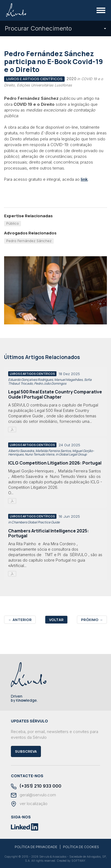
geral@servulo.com (33, 795)
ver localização (29, 804)
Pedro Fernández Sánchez (29, 241)
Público (13, 223)
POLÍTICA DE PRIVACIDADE (36, 847)
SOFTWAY (78, 861)
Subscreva (26, 751)
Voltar (56, 620)
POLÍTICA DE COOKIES (81, 847)
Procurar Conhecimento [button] (55, 28)
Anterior (20, 620)
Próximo (92, 620)
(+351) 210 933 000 (36, 786)
